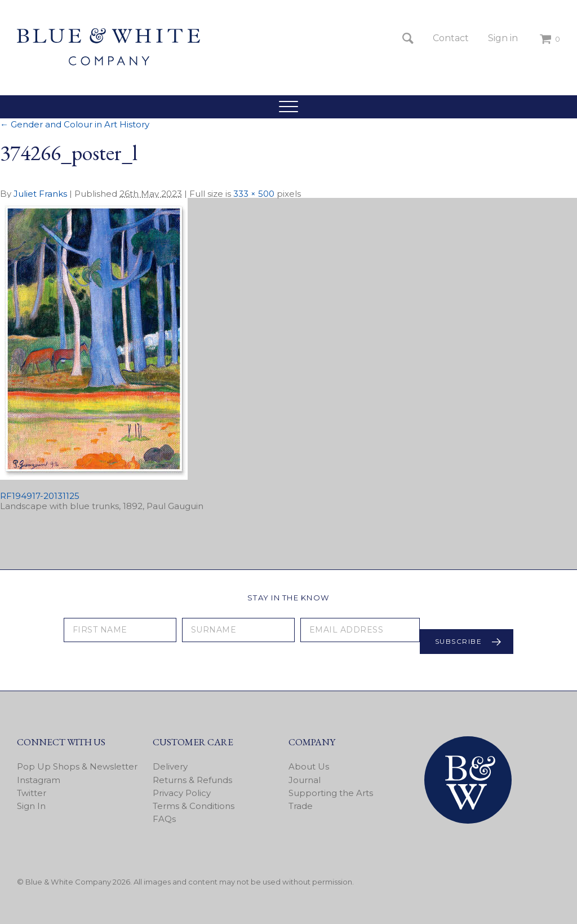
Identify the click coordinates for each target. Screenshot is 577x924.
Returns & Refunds (192, 780)
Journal (305, 780)
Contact (451, 38)
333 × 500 (254, 194)
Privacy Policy (182, 793)
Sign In (31, 806)
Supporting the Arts (331, 793)
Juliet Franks (40, 194)
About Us (309, 766)
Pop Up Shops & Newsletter (77, 766)
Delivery (170, 766)
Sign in (503, 38)
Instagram (39, 780)
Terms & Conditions (194, 806)
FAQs (164, 819)
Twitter (32, 793)
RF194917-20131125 (40, 496)
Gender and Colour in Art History (75, 124)
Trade (301, 806)
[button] (288, 107)
